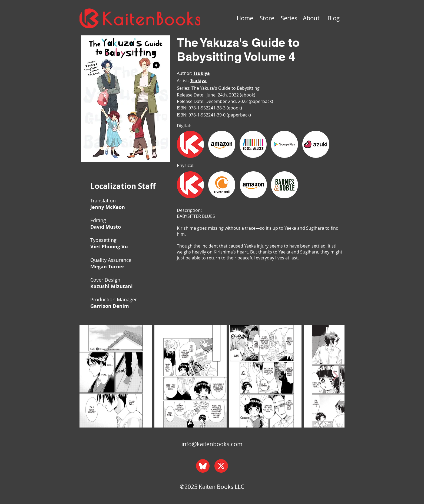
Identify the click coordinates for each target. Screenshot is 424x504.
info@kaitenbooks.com (212, 444)
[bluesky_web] (203, 466)
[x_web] (221, 466)
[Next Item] (335, 376)
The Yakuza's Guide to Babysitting (226, 88)
